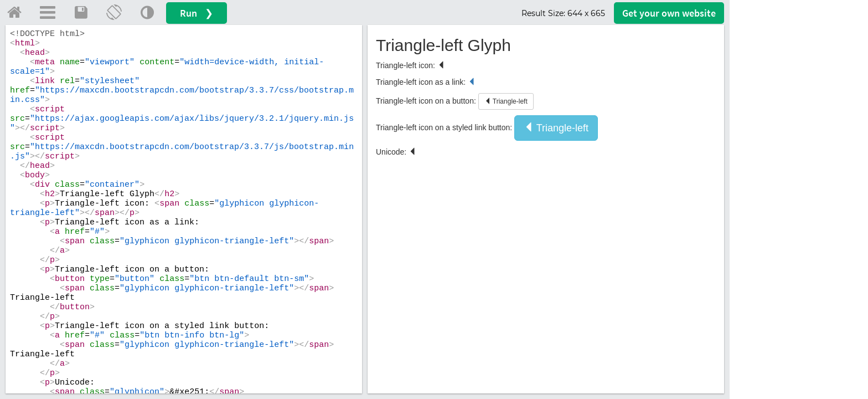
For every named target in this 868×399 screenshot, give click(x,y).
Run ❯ (197, 13)
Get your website (669, 13)
